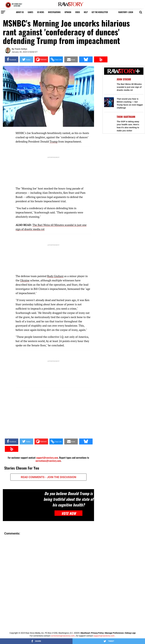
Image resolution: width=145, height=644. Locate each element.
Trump (54, 141)
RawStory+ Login (126, 12)
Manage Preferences (115, 633)
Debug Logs (130, 633)
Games (30, 12)
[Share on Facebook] (12, 59)
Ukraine (25, 280)
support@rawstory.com (104, 636)
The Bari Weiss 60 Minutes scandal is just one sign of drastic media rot (129, 87)
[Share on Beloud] (101, 59)
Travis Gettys (21, 49)
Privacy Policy (97, 633)
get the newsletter (100, 12)
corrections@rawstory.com (48, 461)
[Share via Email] (71, 59)
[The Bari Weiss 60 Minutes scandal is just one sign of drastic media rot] (109, 82)
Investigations (54, 12)
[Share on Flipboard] (41, 59)
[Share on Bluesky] (86, 59)
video (78, 12)
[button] (141, 12)
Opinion (68, 12)
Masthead (85, 633)
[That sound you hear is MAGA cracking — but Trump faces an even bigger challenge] (109, 102)
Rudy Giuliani (55, 276)
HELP (86, 12)
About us (20, 12)
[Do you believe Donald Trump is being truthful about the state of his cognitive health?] (23, 503)
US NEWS (41, 12)
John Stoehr (124, 79)
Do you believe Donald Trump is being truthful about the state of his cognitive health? (68, 499)
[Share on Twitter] (26, 59)
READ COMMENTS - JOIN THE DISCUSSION (48, 477)
